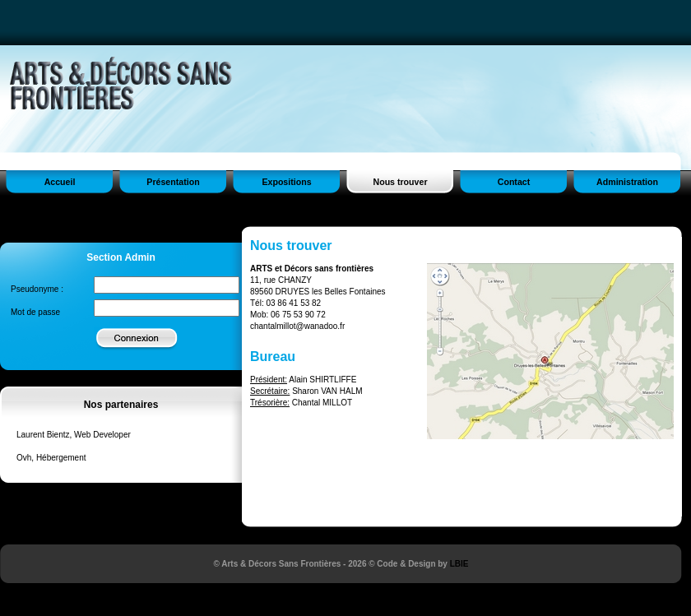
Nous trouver (400, 182)
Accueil (60, 182)
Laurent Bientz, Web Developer (74, 435)
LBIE (459, 564)
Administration (627, 182)
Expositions (286, 182)
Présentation (173, 182)
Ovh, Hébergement (51, 458)
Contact (514, 182)
